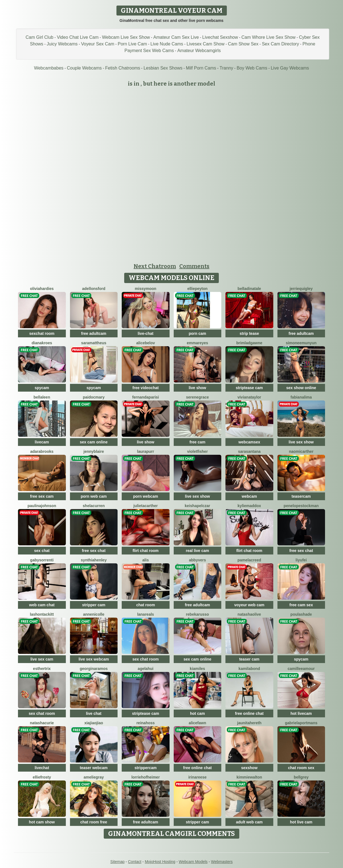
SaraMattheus (94, 343)
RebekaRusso (197, 614)
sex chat (42, 551)
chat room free (94, 822)
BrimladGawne (249, 343)
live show (197, 388)
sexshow (249, 768)
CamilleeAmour (301, 669)
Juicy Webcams (62, 44)
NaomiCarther (301, 451)
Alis (146, 560)
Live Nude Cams (167, 44)
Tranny (226, 68)
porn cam (197, 333)
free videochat (146, 388)
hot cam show (42, 822)
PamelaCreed (249, 560)
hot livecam (301, 713)
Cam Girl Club (39, 37)
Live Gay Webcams (290, 68)
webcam (249, 496)
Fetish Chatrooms (123, 68)
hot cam (198, 713)
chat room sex (301, 768)
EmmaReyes (197, 343)
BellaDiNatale (249, 289)
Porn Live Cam (132, 44)
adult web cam (249, 822)
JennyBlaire (94, 451)
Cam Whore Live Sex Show (269, 37)
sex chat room (146, 659)
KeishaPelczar (198, 506)
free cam (198, 442)
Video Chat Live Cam (78, 37)
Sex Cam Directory (280, 44)
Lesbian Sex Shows (163, 68)
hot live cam (301, 822)
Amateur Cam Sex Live (176, 37)
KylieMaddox (249, 506)
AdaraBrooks (42, 451)
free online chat (249, 713)
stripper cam (94, 605)
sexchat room (42, 333)
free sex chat (94, 551)
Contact (135, 862)
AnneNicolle (94, 614)
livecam (42, 442)
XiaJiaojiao (94, 723)
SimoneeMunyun (301, 343)
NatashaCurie (42, 723)
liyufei (301, 560)
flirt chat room (145, 551)
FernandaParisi (145, 397)
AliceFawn (197, 723)
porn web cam (94, 496)
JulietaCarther (145, 506)
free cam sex (301, 605)
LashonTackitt (42, 614)
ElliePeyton (197, 289)
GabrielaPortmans (301, 723)
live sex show (301, 442)
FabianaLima (301, 397)
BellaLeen (42, 397)
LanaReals (146, 614)
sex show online (301, 388)
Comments (194, 266)
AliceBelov (145, 343)
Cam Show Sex (243, 44)
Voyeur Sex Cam (98, 44)
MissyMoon (145, 289)
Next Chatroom (155, 266)
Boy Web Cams (252, 68)
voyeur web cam (249, 605)
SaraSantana (249, 451)
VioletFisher (197, 451)
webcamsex (249, 442)
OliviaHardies (42, 289)
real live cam (198, 551)
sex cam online (94, 442)
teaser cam (249, 659)
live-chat (146, 333)
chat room (145, 605)
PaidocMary (94, 397)
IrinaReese (198, 777)
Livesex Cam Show (206, 44)
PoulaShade (301, 614)
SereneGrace (197, 397)
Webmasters (222, 862)
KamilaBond (249, 669)
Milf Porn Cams (201, 68)
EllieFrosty (42, 777)
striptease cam (249, 388)
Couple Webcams (84, 68)
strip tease (249, 333)
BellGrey (301, 777)
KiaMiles (197, 669)
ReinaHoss (145, 723)
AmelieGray (94, 777)
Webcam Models (193, 862)
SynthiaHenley (94, 560)
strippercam (145, 768)
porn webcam (145, 496)
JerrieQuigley (301, 289)
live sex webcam (94, 659)
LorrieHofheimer (146, 777)
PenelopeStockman (301, 506)
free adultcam (94, 333)
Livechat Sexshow (220, 37)
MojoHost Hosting (160, 862)
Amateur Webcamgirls (199, 51)
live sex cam (42, 659)
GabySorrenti (42, 560)
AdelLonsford (94, 289)
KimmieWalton (249, 777)
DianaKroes (42, 343)
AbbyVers (197, 560)
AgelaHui (146, 669)
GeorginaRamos (94, 669)
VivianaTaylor (249, 397)
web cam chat (42, 605)
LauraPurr (146, 451)
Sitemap (117, 862)
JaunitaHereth (249, 723)
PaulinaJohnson (42, 506)
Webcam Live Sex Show (126, 37)
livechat (42, 768)
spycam (42, 388)
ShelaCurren (94, 506)
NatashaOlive (249, 614)
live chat (94, 713)
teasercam (301, 496)
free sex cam (42, 496)
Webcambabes (49, 68)
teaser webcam (94, 768)
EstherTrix (42, 669)
